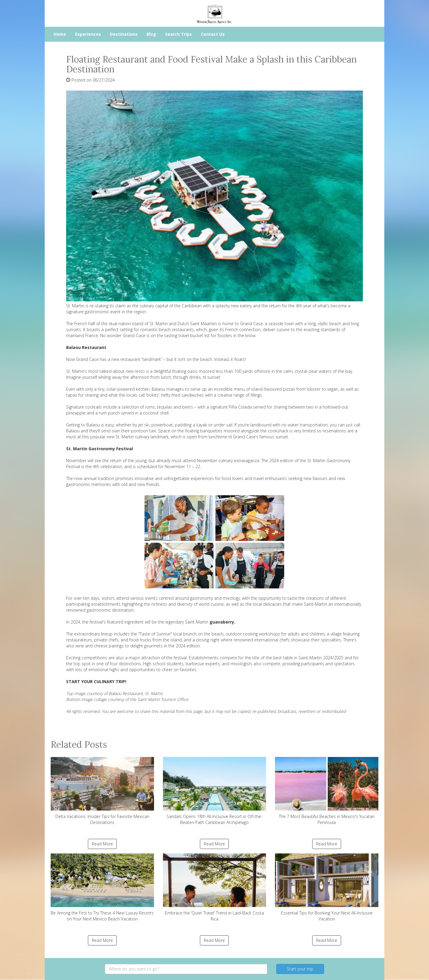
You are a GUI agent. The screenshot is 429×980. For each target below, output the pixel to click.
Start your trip (300, 969)
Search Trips (178, 34)
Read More (102, 844)
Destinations (124, 34)
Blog (151, 34)
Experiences (88, 34)
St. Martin (159, 324)
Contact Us (213, 34)
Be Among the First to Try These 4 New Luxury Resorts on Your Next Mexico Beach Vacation (102, 888)
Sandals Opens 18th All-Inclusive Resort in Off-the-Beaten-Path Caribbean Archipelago (215, 791)
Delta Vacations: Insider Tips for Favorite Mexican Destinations (102, 791)
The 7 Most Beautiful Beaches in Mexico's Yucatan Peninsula (327, 791)
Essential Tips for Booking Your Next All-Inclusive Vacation (327, 888)
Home (60, 34)
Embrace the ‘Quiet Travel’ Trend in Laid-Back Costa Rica (215, 888)
